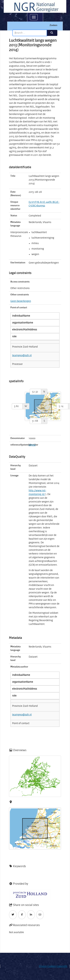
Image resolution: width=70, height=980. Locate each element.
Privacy (43, 966)
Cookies (52, 966)
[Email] (40, 915)
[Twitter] (13, 915)
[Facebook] (22, 915)
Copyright (62, 966)
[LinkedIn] (31, 915)
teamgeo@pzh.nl (22, 355)
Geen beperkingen (21, 301)
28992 (32, 445)
